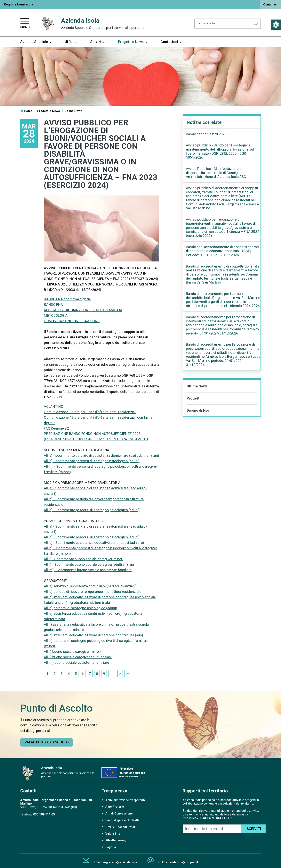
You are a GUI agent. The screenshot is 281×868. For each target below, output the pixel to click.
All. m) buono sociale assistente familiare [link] (76, 662)
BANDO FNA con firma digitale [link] (67, 299)
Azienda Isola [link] (103, 24)
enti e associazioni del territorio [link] (231, 804)
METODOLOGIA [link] (56, 315)
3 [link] (62, 674)
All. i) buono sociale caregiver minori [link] (72, 652)
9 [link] (104, 674)
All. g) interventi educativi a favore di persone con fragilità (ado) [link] (93, 635)
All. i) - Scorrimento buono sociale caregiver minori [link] (84, 559)
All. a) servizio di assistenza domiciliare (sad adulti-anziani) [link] (90, 586)
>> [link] (128, 674)
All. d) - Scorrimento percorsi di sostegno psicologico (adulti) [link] (92, 510)
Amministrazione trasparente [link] (126, 800)
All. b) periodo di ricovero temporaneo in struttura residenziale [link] (93, 592)
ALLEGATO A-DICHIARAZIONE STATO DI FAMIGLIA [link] (83, 310)
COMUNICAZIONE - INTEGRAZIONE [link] (72, 321)
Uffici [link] (71, 42)
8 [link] (97, 674)
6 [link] (83, 674)
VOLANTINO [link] (54, 406)
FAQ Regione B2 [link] (56, 428)
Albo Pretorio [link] (115, 807)
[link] (276, 25)
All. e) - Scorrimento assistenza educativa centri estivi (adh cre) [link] (94, 543)
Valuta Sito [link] (113, 834)
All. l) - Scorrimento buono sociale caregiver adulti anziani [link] (89, 564)
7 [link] (90, 674)
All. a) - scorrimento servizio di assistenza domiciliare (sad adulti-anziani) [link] (101, 455)
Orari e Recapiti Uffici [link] (120, 827)
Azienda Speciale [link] (36, 42)
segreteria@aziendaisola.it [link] (121, 862)
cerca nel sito (206, 24)
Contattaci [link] (270, 4)
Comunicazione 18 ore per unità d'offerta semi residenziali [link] (90, 412)
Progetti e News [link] (133, 42)
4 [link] (69, 674)
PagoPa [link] (111, 847)
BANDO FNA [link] (53, 305)
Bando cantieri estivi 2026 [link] (206, 134)
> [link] (120, 674)
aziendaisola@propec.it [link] (182, 862)
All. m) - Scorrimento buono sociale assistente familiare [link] (88, 570)
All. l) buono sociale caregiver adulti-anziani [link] (78, 657)
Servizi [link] (98, 42)
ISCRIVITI (253, 829)
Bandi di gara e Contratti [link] (122, 820)
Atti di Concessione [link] (119, 814)
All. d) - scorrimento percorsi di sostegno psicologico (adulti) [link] (92, 461)
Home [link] (26, 111)
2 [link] (55, 674)
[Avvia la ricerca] (256, 24)
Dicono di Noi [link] (198, 410)
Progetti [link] (194, 398)
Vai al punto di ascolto (47, 742)
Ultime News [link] (73, 111)
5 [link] (76, 674)
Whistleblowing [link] (116, 840)
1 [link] (47, 674)
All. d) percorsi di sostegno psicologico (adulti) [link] (80, 608)
